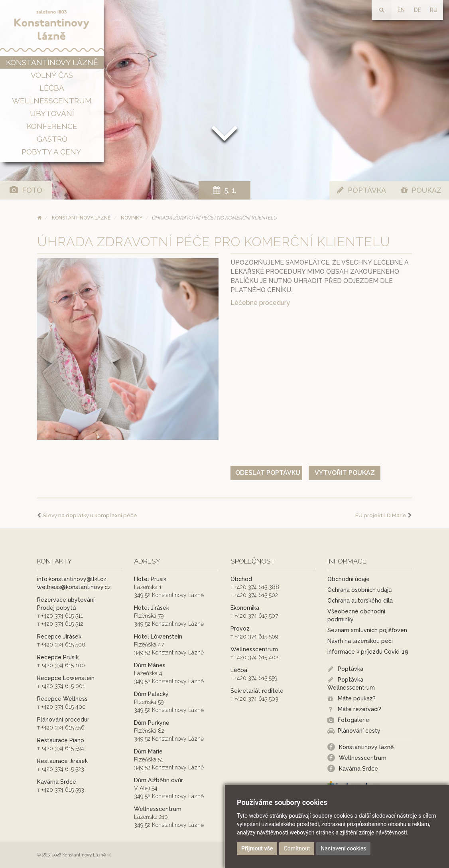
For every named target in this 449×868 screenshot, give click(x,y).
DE (417, 10)
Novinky (132, 218)
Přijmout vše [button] (257, 848)
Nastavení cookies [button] (343, 848)
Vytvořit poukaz (345, 473)
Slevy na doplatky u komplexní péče (90, 515)
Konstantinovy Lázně (81, 218)
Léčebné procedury (260, 303)
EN (401, 10)
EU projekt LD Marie (381, 515)
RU (434, 10)
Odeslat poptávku (268, 473)
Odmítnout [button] (297, 848)
